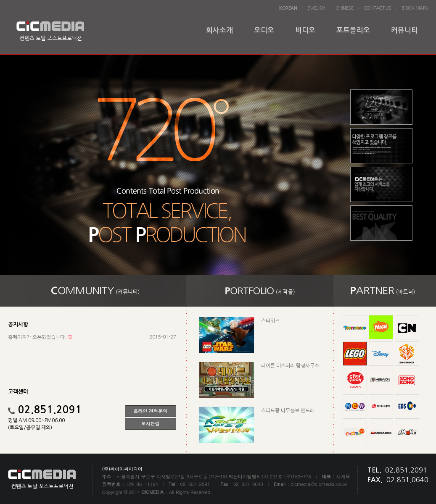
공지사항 (18, 324)
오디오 (264, 30)
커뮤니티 (404, 30)
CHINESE (345, 8)
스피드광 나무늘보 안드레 (288, 411)
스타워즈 (270, 321)
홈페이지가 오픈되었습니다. (37, 337)
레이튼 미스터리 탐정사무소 (290, 366)
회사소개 (219, 30)
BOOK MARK (415, 8)
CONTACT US (378, 8)
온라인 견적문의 (150, 411)
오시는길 (151, 424)
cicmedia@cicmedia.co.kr (319, 484)
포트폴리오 (353, 30)
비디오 (305, 30)
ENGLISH (316, 8)
